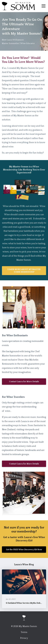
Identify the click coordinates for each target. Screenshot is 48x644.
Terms (24, 632)
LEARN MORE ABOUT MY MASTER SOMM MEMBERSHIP (24, 271)
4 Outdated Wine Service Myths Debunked (26, 603)
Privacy (24, 638)
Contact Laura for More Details (24, 382)
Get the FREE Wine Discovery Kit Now (24, 550)
